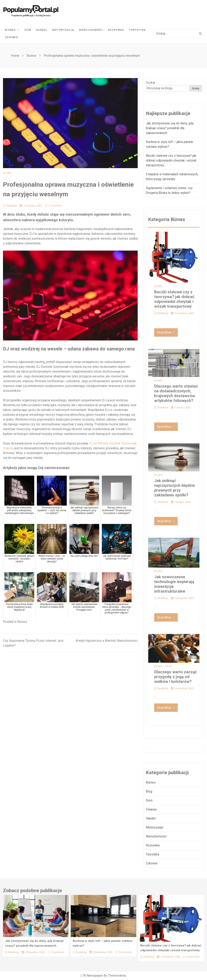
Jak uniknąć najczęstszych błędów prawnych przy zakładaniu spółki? (175, 488)
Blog (169, 666)
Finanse (151, 809)
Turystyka (137, 30)
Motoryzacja (63, 30)
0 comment (53, 206)
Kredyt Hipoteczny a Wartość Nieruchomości (107, 641)
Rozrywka (116, 30)
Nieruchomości (91, 30)
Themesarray (117, 976)
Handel (42, 30)
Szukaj (150, 83)
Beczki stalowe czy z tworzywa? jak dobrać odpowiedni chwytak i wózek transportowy (171, 160)
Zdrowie (12, 37)
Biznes (12, 30)
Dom (28, 30)
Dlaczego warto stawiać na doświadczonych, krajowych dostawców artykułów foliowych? (176, 393)
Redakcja (10, 206)
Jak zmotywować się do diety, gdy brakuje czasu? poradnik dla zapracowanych (170, 128)
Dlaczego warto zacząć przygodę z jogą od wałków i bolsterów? (176, 677)
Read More (166, 332)
